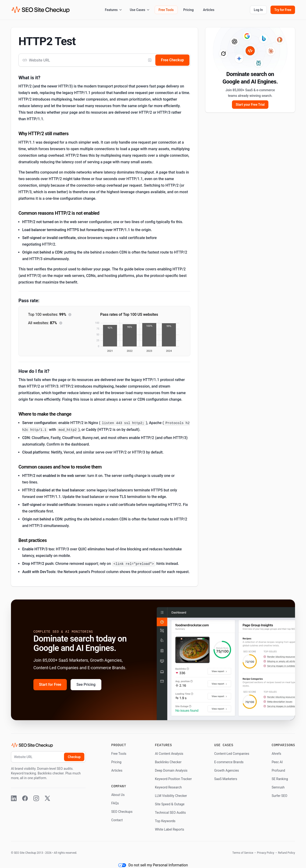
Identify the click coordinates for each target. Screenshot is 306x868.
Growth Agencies (227, 770)
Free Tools (166, 10)
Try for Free (283, 10)
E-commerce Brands (229, 762)
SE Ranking (280, 779)
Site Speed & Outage (170, 804)
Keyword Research (168, 787)
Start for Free (50, 685)
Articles (209, 10)
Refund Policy (286, 853)
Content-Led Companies (232, 754)
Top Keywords (165, 821)
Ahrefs (276, 754)
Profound (278, 770)
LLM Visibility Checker (171, 796)
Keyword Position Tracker (173, 779)
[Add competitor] (150, 60)
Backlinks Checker (168, 762)
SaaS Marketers (226, 779)
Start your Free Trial (250, 105)
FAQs (115, 803)
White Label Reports (169, 829)
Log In (258, 10)
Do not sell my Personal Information (153, 865)
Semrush (278, 787)
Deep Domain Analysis (171, 770)
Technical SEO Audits (170, 813)
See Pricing (86, 685)
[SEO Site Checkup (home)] (41, 10)
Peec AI (277, 762)
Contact (117, 820)
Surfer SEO (279, 796)
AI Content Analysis (169, 754)
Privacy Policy (266, 853)
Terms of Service (243, 853)
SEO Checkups (122, 812)
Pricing (189, 10)
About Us (118, 795)
